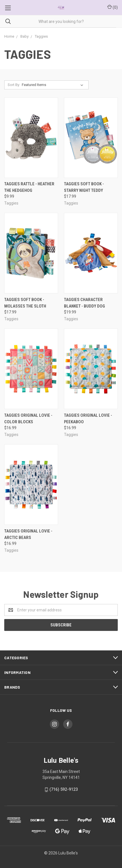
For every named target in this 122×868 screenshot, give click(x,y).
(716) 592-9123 (64, 789)
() (113, 7)
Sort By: (14, 85)
